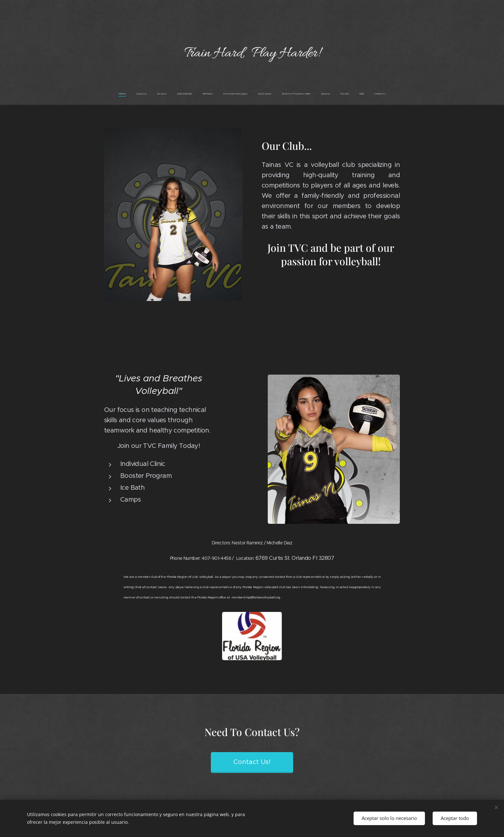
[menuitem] (198, 94)
